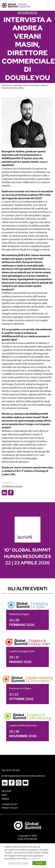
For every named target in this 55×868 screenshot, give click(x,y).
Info (4, 795)
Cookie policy (10, 804)
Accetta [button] (39, 863)
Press (5, 799)
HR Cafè (7, 791)
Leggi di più (35, 859)
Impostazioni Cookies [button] (18, 863)
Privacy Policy (10, 808)
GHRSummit (7, 85)
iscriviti (25, 537)
